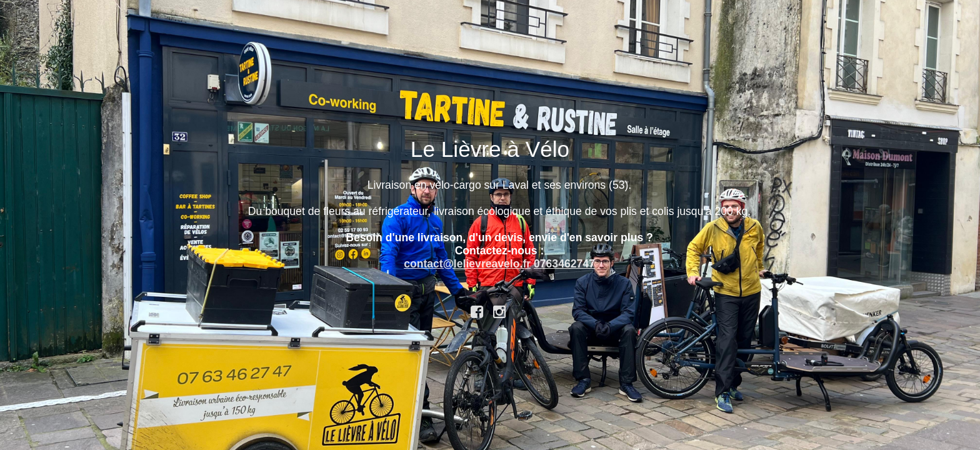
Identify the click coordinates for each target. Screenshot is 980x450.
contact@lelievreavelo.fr (467, 264)
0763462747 (564, 264)
